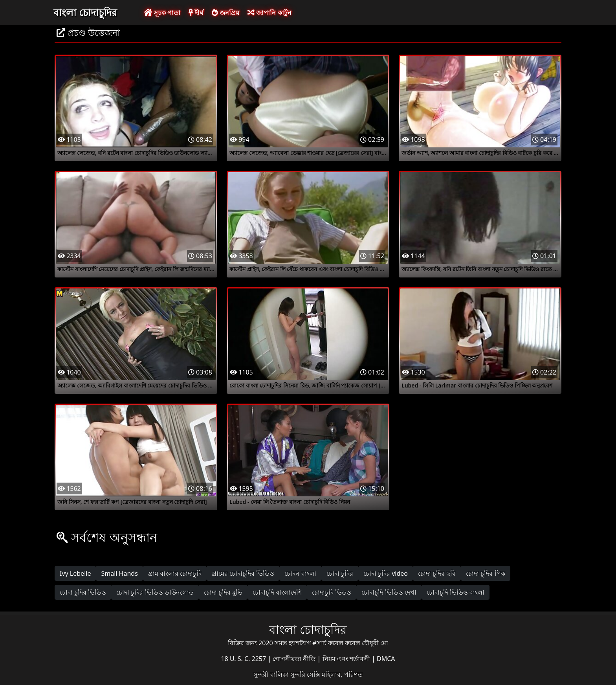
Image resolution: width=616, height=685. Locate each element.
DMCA (386, 659)
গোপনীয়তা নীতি (295, 659)
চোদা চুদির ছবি (437, 573)
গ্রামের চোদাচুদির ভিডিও (243, 573)
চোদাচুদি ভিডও (332, 592)
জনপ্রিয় (225, 13)
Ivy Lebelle (75, 573)
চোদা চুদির (340, 573)
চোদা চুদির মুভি (223, 592)
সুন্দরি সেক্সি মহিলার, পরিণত (326, 674)
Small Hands (119, 573)
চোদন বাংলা (300, 573)
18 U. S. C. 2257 (244, 659)
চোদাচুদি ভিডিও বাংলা (456, 592)
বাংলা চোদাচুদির (85, 12)
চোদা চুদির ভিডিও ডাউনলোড (155, 592)
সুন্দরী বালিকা (272, 674)
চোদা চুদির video (386, 573)
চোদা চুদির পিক (485, 573)
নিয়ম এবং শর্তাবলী (347, 659)
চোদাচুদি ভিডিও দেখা (389, 592)
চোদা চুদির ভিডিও (83, 592)
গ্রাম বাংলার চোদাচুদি (175, 573)
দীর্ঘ (196, 13)
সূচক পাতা (162, 13)
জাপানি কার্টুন (269, 13)
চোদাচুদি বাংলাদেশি (277, 592)
